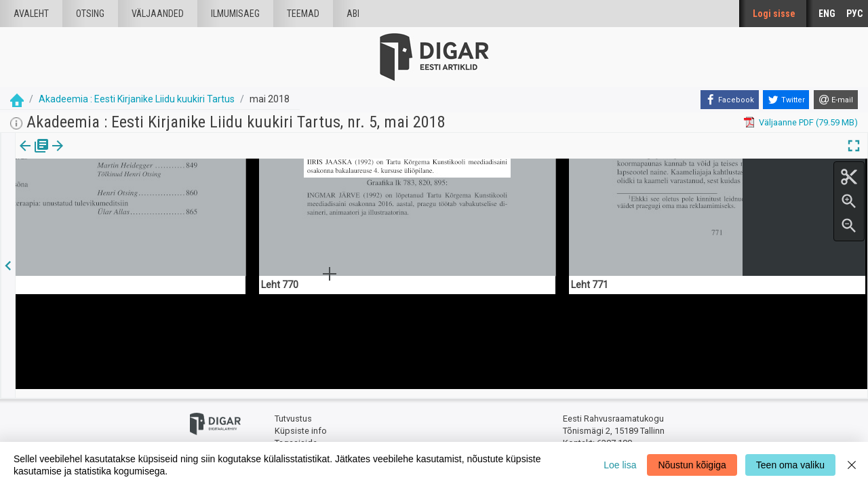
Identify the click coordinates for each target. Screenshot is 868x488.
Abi (353, 14)
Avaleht (31, 14)
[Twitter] (786, 100)
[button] (116, 155)
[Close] (852, 465)
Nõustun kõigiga (692, 465)
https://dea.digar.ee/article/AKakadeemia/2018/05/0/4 (123, 192)
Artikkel (95, 155)
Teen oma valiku (790, 465)
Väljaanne (34, 155)
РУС (854, 14)
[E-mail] (836, 100)
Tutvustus (293, 410)
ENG (827, 14)
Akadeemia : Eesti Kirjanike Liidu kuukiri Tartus (137, 99)
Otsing (90, 14)
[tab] (34, 156)
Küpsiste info (301, 422)
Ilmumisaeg (235, 14)
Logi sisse (774, 14)
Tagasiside (296, 434)
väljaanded (158, 14)
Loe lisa (620, 465)
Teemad (303, 14)
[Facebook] (730, 100)
